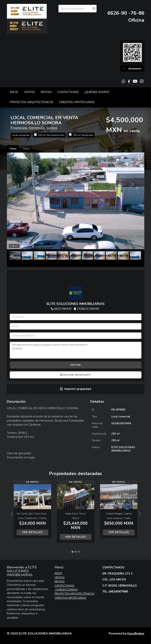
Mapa (26, 149)
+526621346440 (88, 309)
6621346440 (63, 309)
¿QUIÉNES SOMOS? (97, 92)
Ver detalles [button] (32, 532)
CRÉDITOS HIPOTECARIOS (77, 102)
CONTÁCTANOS (68, 92)
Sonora (52, 128)
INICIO (14, 92)
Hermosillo (37, 128)
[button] (10, 513)
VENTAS (29, 92)
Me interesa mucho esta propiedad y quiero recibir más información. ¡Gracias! (76, 350)
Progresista (19, 128)
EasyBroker (136, 633)
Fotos (13, 149)
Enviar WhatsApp (75, 375)
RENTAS (46, 92)
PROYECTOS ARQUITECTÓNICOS (31, 102)
